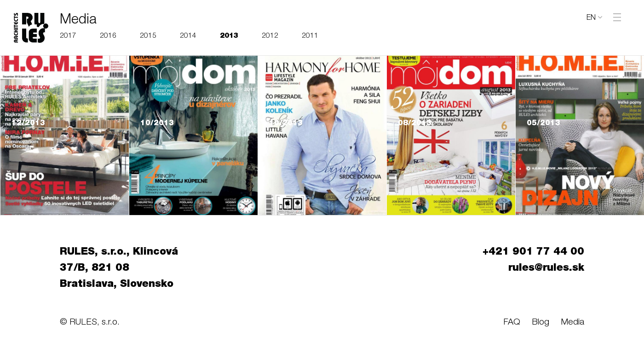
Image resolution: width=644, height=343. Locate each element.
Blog (540, 323)
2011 (310, 36)
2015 (148, 36)
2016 (108, 36)
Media (572, 323)
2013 (229, 36)
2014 (188, 36)
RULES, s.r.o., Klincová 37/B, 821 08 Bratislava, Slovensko (119, 268)
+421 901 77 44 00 (533, 252)
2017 (68, 36)
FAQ (512, 323)
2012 (270, 36)
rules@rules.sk (546, 268)
